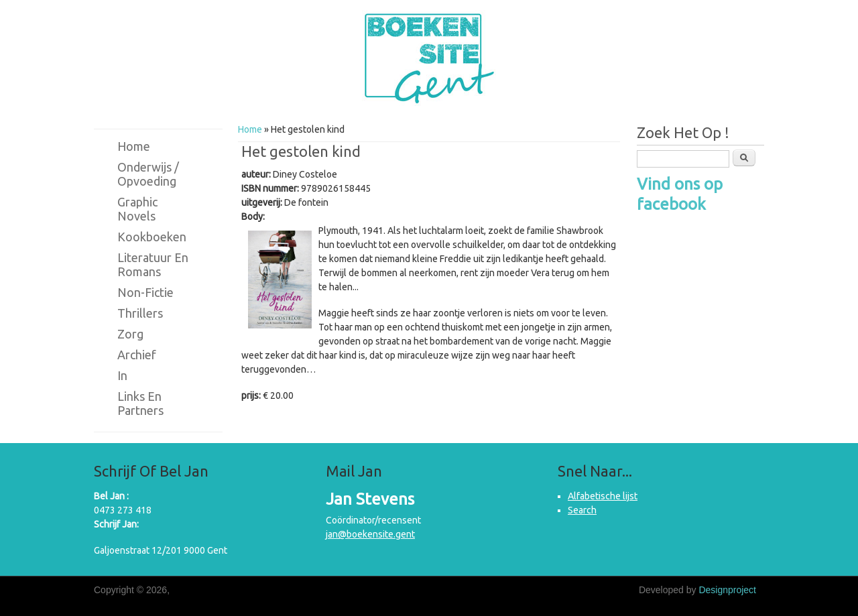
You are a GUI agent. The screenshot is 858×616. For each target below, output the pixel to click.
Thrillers (140, 313)
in (122, 375)
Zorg (130, 334)
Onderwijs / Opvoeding (148, 174)
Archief (137, 355)
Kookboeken (152, 237)
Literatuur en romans (153, 264)
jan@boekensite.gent (370, 534)
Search (582, 510)
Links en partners (140, 403)
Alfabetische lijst (603, 496)
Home (250, 129)
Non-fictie (145, 292)
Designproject (727, 590)
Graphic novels (137, 209)
